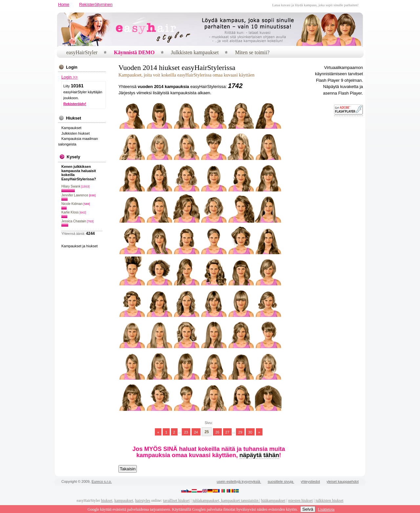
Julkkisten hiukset (75, 133)
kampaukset (124, 501)
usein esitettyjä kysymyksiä (239, 481)
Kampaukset (71, 128)
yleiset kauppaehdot (343, 481)
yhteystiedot (310, 481)
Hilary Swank (71, 186)
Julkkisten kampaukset (195, 52)
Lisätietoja (326, 509)
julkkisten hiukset (330, 501)
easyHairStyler (82, 52)
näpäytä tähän (259, 455)
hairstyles (143, 501)
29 (240, 432)
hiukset (107, 501)
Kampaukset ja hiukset (80, 246)
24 (196, 432)
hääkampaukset (273, 501)
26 (217, 432)
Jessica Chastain (74, 221)
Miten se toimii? (252, 52)
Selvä (308, 509)
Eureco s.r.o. (102, 481)
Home (64, 4)
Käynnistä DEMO (134, 52)
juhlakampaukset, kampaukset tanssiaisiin (226, 501)
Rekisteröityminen (96, 4)
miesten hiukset (300, 501)
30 (250, 432)
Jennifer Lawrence (75, 195)
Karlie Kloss (70, 212)
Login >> (70, 77)
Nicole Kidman (72, 204)
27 (227, 432)
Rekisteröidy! (75, 104)
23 (186, 432)
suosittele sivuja (281, 481)
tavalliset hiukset (176, 501)
